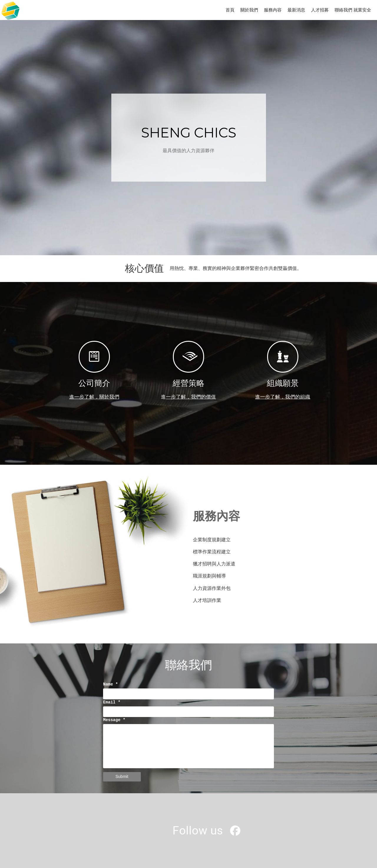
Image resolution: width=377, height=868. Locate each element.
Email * (112, 702)
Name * (110, 684)
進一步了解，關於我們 (94, 397)
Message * (114, 720)
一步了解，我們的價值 (191, 397)
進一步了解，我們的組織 (283, 397)
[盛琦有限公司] (235, 833)
